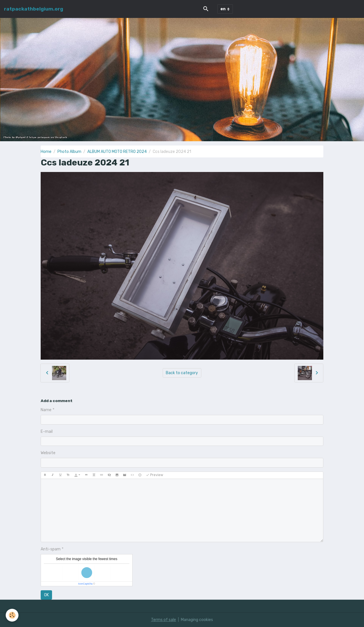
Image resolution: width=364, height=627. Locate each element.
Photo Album (69, 152)
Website (48, 453)
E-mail (47, 432)
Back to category (182, 373)
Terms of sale (164, 620)
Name (46, 410)
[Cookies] (12, 615)
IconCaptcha (85, 584)
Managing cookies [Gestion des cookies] (197, 620)
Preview (155, 475)
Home (46, 152)
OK (46, 595)
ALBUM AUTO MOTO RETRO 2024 (117, 152)
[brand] (34, 9)
